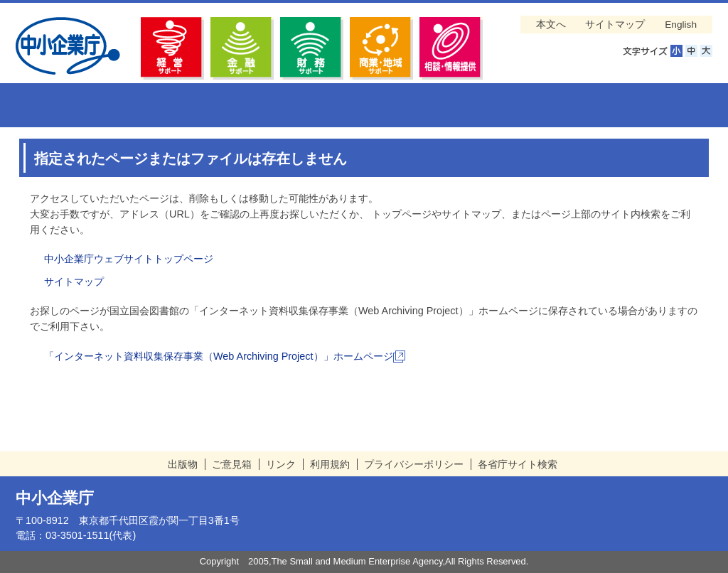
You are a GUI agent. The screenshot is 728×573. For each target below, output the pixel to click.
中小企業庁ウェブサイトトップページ (129, 259)
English (681, 25)
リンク (281, 464)
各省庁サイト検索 (518, 464)
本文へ (551, 25)
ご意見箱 (232, 464)
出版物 (183, 464)
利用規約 (330, 464)
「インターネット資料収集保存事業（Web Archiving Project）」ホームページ (225, 356)
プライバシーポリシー (414, 464)
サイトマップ (615, 25)
